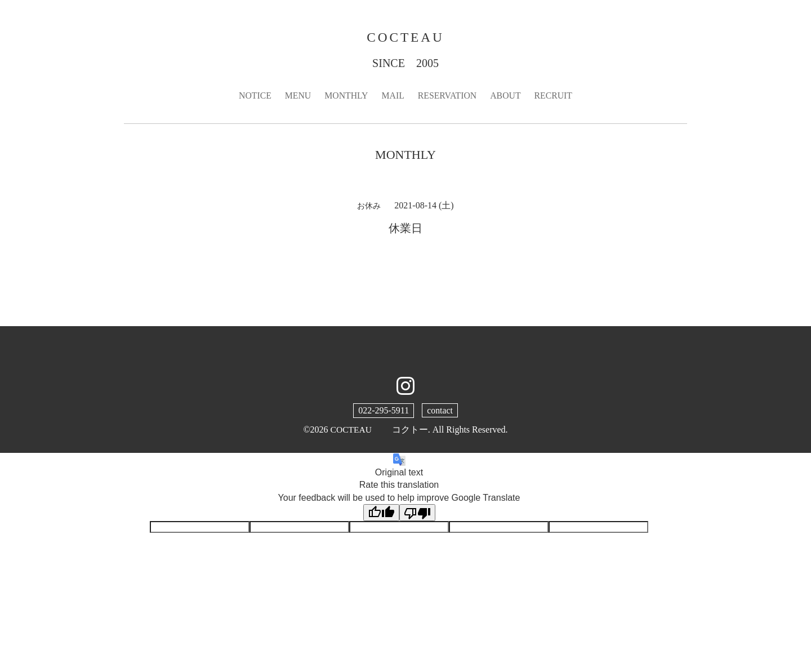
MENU (297, 96)
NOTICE (254, 96)
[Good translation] (381, 513)
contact (440, 411)
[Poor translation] (417, 513)
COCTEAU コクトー (379, 430)
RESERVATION (448, 96)
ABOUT (507, 96)
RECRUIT (555, 96)
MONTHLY (345, 96)
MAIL (393, 96)
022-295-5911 (384, 411)
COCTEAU (405, 37)
